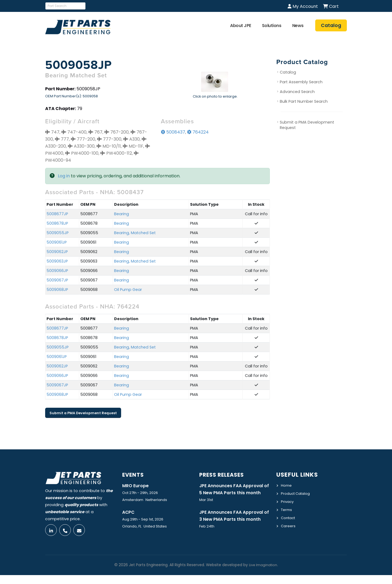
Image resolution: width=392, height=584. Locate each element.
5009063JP (57, 261)
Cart (331, 6)
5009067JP (57, 280)
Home (287, 485)
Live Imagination (263, 574)
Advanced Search (297, 92)
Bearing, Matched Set (135, 233)
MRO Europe (137, 486)
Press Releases (224, 475)
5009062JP (57, 252)
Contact (289, 517)
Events (134, 475)
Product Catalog (297, 493)
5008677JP (57, 214)
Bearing (122, 214)
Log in (64, 176)
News (298, 26)
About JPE (241, 26)
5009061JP (57, 242)
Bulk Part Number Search (304, 101)
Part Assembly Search (301, 82)
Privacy (288, 501)
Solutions (272, 26)
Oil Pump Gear (128, 290)
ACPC (129, 512)
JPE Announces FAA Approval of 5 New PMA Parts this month (234, 493)
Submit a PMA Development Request (83, 413)
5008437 (173, 132)
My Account (303, 6)
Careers (289, 525)
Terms (287, 509)
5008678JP (57, 223)
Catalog (288, 72)
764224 (198, 132)
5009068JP (57, 290)
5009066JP (57, 271)
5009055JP (58, 233)
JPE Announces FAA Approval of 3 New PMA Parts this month (234, 527)
